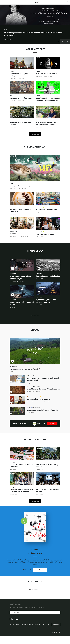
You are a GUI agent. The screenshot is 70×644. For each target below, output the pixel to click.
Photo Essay (13, 283)
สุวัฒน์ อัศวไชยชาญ (48, 86)
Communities (13, 216)
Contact (44, 633)
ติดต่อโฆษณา (56, 633)
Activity (12, 470)
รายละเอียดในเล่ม (40, 578)
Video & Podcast (14, 376)
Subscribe (52, 432)
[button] (63, 51)
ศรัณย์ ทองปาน (21, 88)
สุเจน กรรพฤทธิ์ (39, 411)
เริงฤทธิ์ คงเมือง (21, 291)
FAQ (49, 633)
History (12, 81)
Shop (18, 633)
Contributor (37, 633)
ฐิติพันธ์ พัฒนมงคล (22, 198)
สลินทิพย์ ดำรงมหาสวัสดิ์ (23, 246)
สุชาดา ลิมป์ (38, 401)
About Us (12, 633)
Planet (38, 105)
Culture (39, 81)
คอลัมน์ (6, 39)
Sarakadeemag (35, 597)
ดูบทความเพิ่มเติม (35, 144)
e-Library (30, 633)
